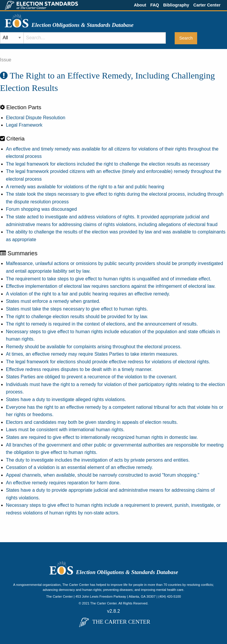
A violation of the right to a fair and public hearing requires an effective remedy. (88, 294)
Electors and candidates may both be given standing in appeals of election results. (92, 422)
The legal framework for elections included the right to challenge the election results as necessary (108, 164)
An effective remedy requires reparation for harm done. (63, 483)
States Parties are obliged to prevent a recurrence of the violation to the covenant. (91, 377)
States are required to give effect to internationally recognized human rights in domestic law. (102, 437)
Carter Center (207, 5)
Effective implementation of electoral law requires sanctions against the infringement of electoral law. (111, 286)
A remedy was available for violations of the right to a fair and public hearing (85, 187)
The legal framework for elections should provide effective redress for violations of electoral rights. (108, 362)
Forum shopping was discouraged (41, 209)
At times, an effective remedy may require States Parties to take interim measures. (92, 354)
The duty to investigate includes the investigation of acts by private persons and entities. (98, 460)
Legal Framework (24, 125)
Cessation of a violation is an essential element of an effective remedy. (79, 467)
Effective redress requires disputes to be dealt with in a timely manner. (79, 369)
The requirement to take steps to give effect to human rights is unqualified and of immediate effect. (109, 279)
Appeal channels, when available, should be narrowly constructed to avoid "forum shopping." (103, 475)
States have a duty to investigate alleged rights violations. (66, 399)
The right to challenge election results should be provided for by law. (77, 317)
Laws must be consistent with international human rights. (65, 430)
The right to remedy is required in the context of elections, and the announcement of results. (102, 324)
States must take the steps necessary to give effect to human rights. (77, 309)
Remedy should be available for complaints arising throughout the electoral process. (94, 347)
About (140, 5)
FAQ (155, 5)
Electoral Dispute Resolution (36, 118)
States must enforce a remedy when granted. (53, 301)
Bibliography (176, 5)
